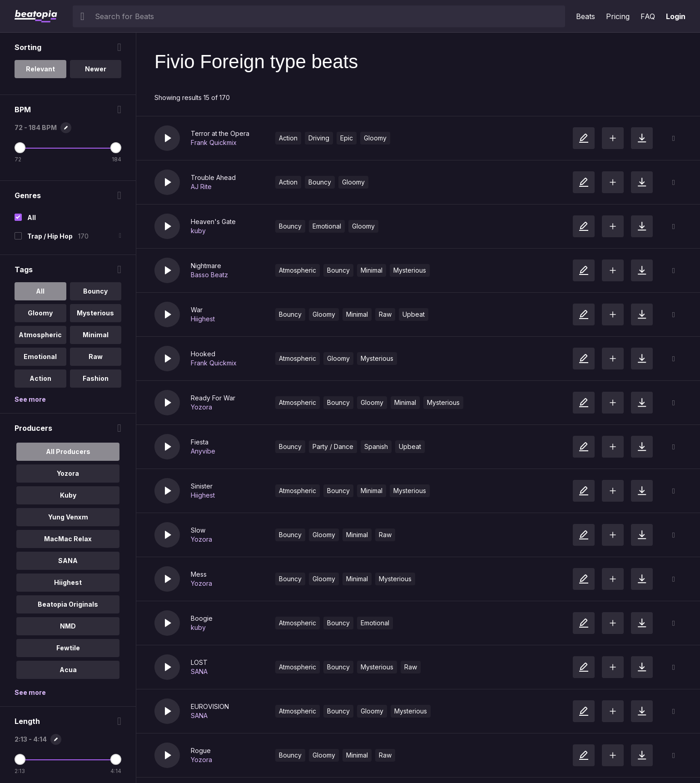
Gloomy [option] (40, 313)
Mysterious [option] (95, 313)
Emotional (327, 226)
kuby (198, 231)
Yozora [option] (68, 473)
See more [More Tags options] (30, 399)
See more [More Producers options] (30, 692)
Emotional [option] (40, 357)
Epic (347, 138)
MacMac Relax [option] (68, 539)
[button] (167, 138)
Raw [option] (96, 357)
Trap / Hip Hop (50, 236)
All (32, 217)
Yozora (201, 407)
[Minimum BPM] (20, 148)
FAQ (648, 16)
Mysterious (410, 270)
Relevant (40, 69)
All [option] (40, 291)
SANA (199, 671)
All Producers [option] (68, 451)
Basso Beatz (209, 275)
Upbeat (414, 314)
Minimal (372, 270)
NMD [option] (68, 626)
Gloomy (375, 138)
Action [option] (40, 378)
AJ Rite (201, 187)
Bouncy (320, 182)
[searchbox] (328, 16)
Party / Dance (333, 446)
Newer (96, 69)
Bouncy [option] (95, 291)
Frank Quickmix (214, 142)
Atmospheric (298, 270)
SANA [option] (68, 561)
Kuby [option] (68, 495)
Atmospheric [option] (40, 335)
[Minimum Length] (20, 759)
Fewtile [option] (68, 648)
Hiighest (203, 319)
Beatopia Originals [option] (68, 604)
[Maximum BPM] (116, 148)
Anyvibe (203, 451)
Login (676, 16)
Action (288, 138)
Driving (319, 138)
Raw (385, 314)
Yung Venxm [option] (68, 517)
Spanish (376, 446)
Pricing (618, 16)
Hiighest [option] (68, 582)
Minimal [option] (96, 335)
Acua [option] (68, 670)
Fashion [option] (96, 378)
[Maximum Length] (116, 759)
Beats (586, 16)
